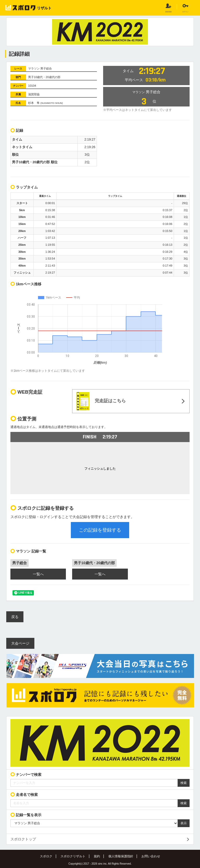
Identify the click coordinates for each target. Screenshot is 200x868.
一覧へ (38, 574)
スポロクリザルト (73, 856)
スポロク (46, 856)
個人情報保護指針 (121, 856)
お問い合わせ (151, 856)
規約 (97, 856)
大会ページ (20, 643)
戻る (15, 617)
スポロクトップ (23, 839)
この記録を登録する (100, 530)
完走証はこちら (101, 401)
